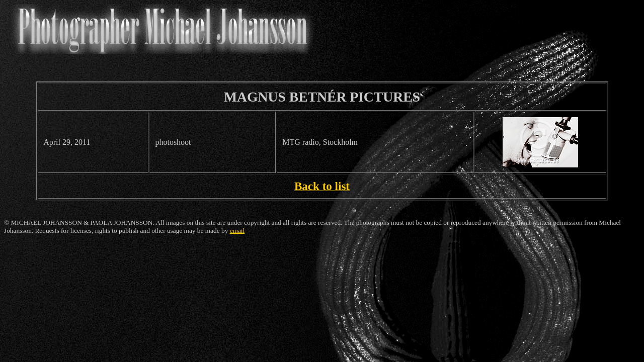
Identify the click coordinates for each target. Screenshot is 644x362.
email (237, 231)
